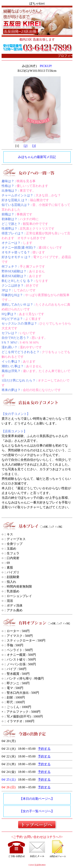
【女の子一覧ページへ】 (37, 811)
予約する (44, 749)
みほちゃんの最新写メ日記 (37, 157)
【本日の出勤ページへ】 (37, 799)
